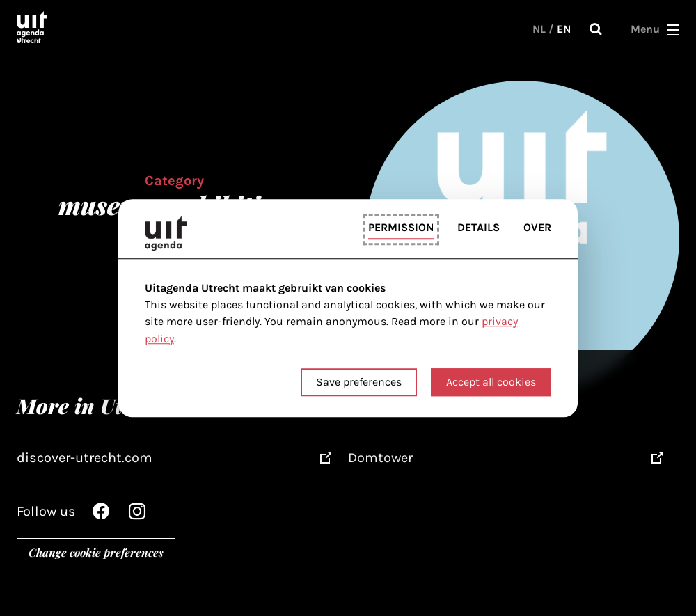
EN (564, 29)
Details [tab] (478, 228)
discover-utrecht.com (85, 458)
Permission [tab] (401, 228)
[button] (673, 29)
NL (539, 29)
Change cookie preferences (96, 552)
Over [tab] (537, 228)
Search (596, 29)
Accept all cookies (491, 382)
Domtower (380, 458)
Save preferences (359, 382)
